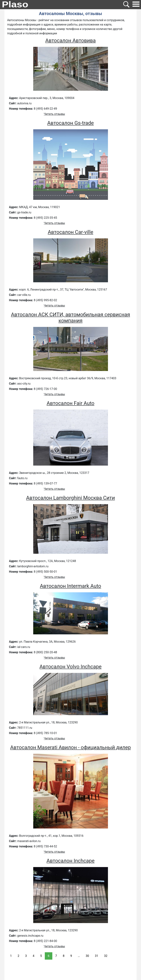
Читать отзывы (54, 114)
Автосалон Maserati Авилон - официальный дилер (70, 747)
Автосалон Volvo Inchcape (70, 667)
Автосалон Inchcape (70, 861)
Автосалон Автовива (71, 40)
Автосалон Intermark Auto (70, 586)
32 (106, 956)
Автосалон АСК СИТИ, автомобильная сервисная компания (70, 318)
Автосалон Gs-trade (70, 123)
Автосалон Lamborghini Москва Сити (70, 498)
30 (87, 956)
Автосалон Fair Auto (70, 403)
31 (97, 956)
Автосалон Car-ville (70, 232)
